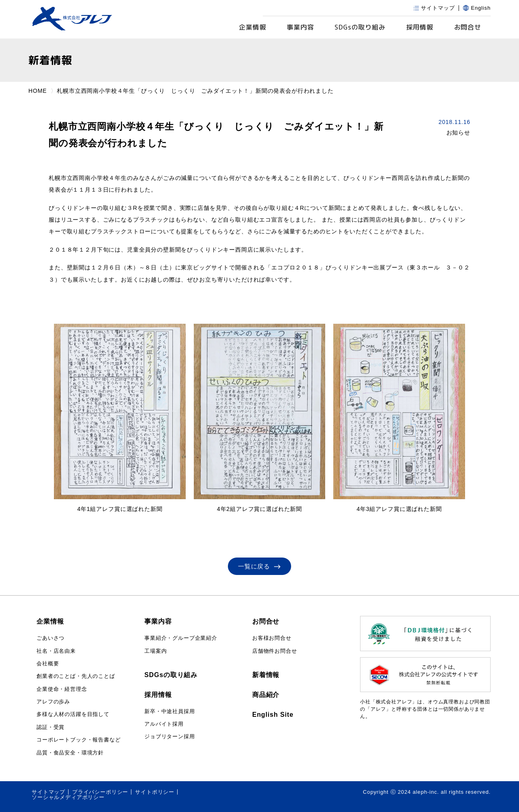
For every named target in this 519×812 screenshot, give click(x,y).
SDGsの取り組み (171, 675)
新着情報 (266, 675)
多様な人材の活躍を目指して (73, 714)
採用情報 (420, 27)
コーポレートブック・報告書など (79, 740)
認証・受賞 (50, 727)
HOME (38, 91)
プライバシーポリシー (100, 792)
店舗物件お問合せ (275, 651)
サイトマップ (48, 792)
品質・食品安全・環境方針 (70, 753)
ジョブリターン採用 (170, 736)
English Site (273, 715)
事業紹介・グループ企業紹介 (181, 638)
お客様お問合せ (272, 638)
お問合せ (468, 27)
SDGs (360, 27)
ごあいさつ (50, 638)
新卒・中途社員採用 (170, 711)
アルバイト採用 (164, 724)
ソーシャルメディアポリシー (68, 797)
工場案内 (155, 651)
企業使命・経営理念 (62, 689)
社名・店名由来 (56, 651)
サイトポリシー (155, 792)
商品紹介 (266, 695)
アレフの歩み (53, 702)
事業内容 (300, 27)
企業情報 (252, 27)
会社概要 (48, 663)
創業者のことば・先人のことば (76, 676)
